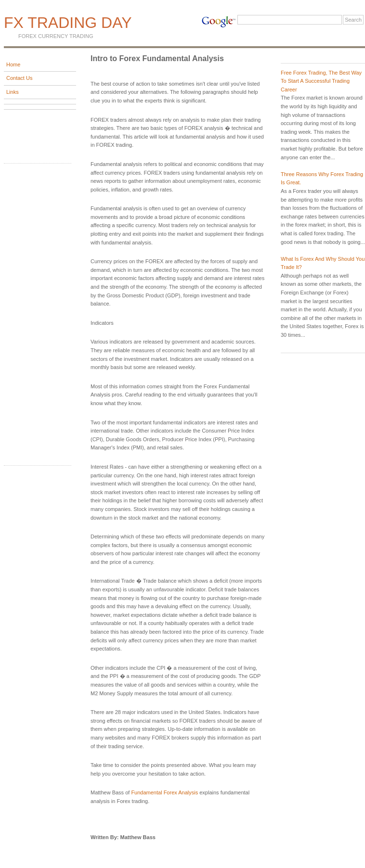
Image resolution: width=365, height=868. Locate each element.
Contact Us (19, 78)
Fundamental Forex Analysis (164, 792)
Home (13, 64)
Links (13, 92)
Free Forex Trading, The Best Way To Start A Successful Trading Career (321, 81)
